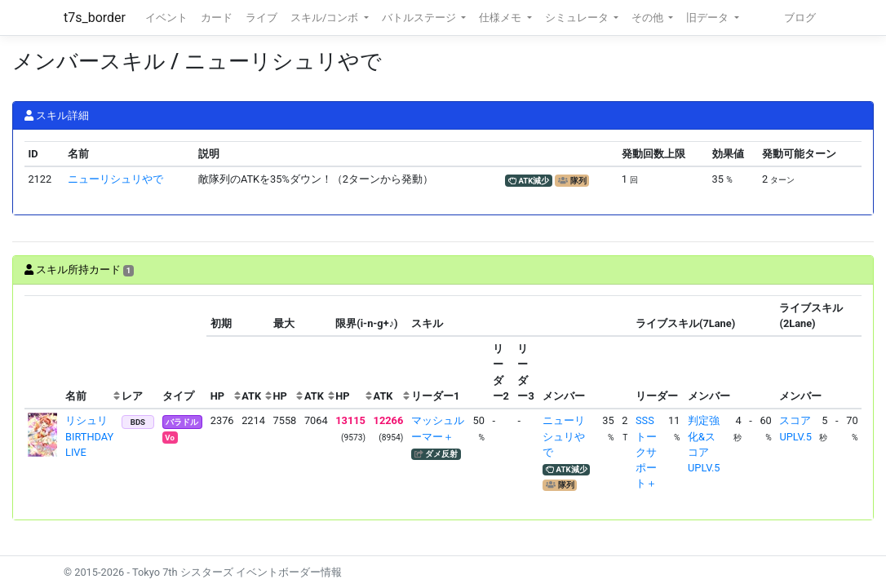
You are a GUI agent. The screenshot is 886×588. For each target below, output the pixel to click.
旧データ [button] (709, 18)
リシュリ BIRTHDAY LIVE (92, 436)
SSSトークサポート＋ (646, 452)
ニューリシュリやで (115, 179)
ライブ (261, 18)
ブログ (800, 18)
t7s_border (95, 18)
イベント (166, 18)
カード (217, 18)
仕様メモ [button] (501, 18)
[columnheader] (43, 352)
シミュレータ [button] (578, 18)
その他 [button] (649, 18)
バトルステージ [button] (420, 18)
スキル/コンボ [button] (326, 18)
